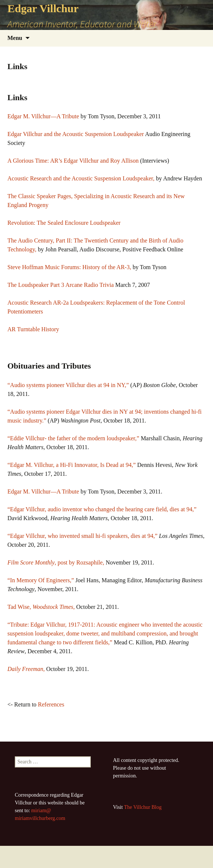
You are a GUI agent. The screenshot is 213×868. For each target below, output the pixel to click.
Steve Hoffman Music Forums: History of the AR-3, (69, 267)
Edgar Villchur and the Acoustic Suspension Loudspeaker (76, 134)
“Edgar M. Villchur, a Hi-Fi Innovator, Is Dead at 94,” (71, 465)
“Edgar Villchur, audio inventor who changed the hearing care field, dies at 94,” (102, 509)
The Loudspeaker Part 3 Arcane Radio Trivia (61, 285)
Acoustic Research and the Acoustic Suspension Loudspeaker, (81, 178)
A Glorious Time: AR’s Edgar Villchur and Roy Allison (73, 161)
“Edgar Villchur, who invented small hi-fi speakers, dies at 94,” (82, 536)
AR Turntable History (33, 329)
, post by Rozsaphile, (56, 562)
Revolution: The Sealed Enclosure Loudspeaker (64, 223)
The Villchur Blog (143, 807)
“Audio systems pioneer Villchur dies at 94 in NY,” (68, 385)
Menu (15, 38)
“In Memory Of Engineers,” (41, 580)
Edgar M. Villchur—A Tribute (43, 116)
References (51, 704)
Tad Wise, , (41, 607)
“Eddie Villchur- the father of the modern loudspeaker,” (74, 438)
